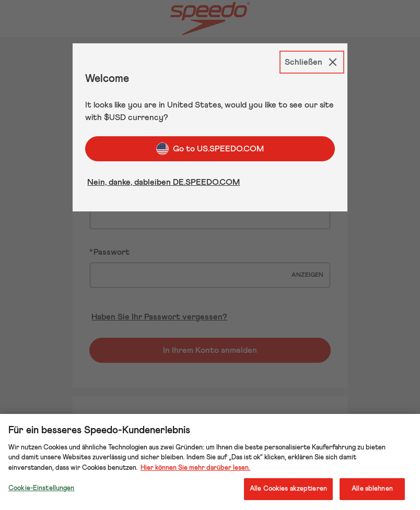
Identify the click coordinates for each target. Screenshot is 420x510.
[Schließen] (312, 62)
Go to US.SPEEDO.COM (210, 149)
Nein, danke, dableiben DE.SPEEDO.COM (164, 182)
